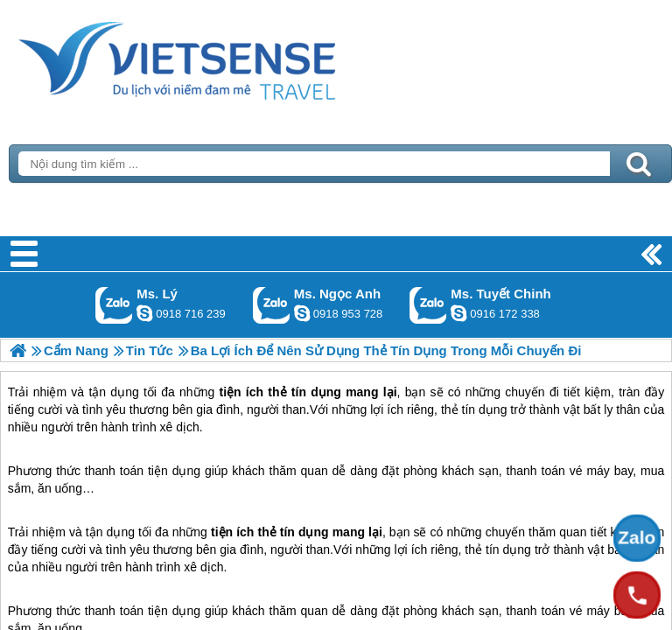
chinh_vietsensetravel (458, 313)
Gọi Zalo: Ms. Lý (114, 305)
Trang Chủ (220, 57)
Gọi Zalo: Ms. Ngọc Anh (272, 305)
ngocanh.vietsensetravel (302, 313)
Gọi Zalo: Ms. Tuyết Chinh (428, 305)
